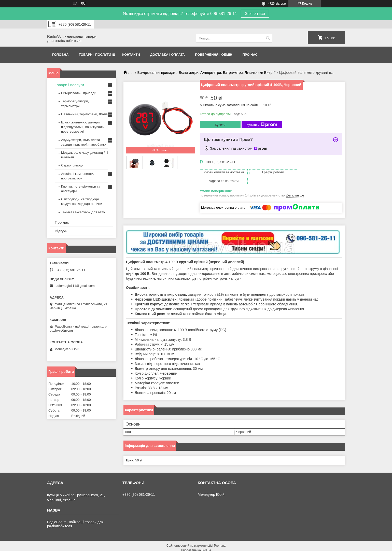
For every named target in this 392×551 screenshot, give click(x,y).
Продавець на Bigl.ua (196, 542)
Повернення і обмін (214, 55)
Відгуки (61, 231)
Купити (220, 125)
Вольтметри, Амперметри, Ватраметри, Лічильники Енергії (227, 73)
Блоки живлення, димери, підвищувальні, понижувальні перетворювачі (84, 127)
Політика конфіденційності (252, 546)
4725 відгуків (277, 4)
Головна (60, 55)
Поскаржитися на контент (213, 546)
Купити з (262, 125)
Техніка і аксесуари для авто (83, 212)
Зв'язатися (255, 14)
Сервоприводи (72, 165)
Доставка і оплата (167, 55)
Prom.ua (220, 537)
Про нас (250, 55)
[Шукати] (268, 38)
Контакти (131, 55)
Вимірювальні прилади (156, 73)
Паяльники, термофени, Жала (84, 114)
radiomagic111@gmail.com (75, 286)
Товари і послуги (95, 55)
